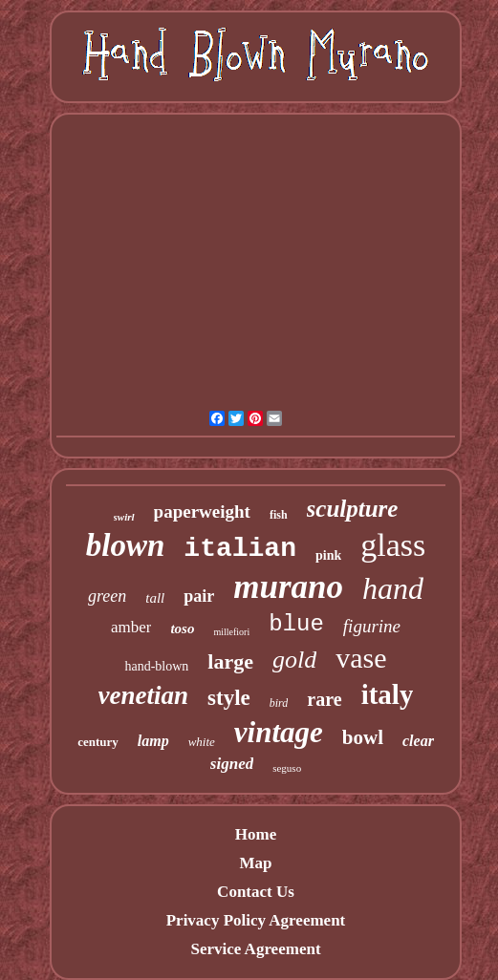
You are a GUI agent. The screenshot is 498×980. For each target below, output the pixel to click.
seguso (287, 768)
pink (328, 555)
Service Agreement (255, 949)
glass (393, 545)
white (202, 742)
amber (131, 627)
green (107, 596)
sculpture (353, 509)
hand (393, 588)
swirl (124, 517)
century (98, 742)
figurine (372, 626)
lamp (153, 741)
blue (296, 624)
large (230, 661)
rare (324, 699)
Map (255, 863)
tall (155, 598)
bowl (363, 737)
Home (256, 834)
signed (232, 764)
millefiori (231, 632)
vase (361, 658)
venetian (144, 695)
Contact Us (256, 892)
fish (279, 515)
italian (240, 549)
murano (288, 587)
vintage (279, 732)
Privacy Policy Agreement (256, 920)
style (229, 698)
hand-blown (156, 666)
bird (279, 703)
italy (388, 694)
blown (126, 545)
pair (199, 596)
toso (182, 628)
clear (418, 741)
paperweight (202, 511)
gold (294, 660)
